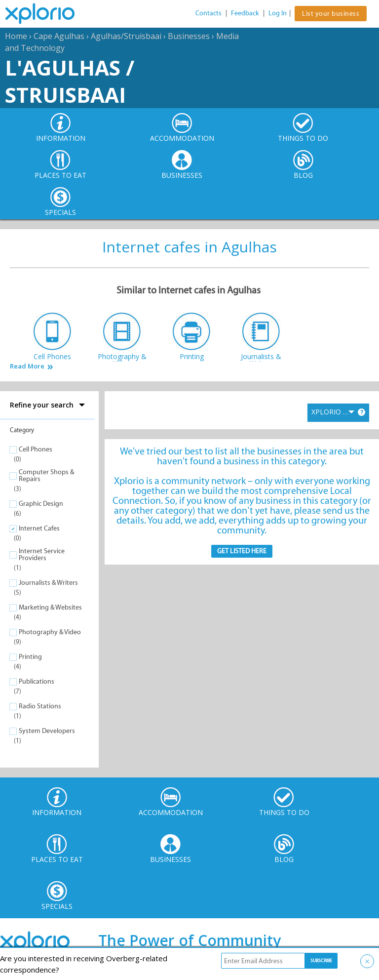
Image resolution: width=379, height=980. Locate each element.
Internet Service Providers (42, 554)
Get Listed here (242, 551)
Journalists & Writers (48, 583)
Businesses (189, 36)
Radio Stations (40, 706)
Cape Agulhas (59, 36)
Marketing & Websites (50, 607)
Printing (30, 657)
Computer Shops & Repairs (46, 475)
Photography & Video (50, 632)
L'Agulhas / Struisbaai (70, 81)
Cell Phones (36, 449)
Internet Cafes (39, 528)
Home (16, 36)
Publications (37, 681)
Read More (27, 366)
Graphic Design (41, 504)
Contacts (208, 13)
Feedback (245, 13)
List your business (331, 14)
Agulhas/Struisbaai (126, 36)
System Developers (47, 731)
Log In (278, 13)
